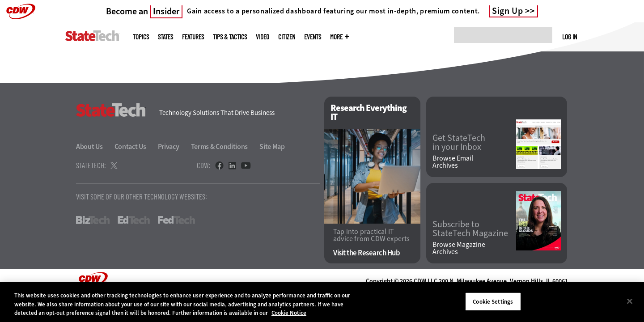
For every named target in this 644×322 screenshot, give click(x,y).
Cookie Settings (493, 301)
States (165, 37)
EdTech (134, 220)
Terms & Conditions (220, 146)
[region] (322, 302)
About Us (89, 146)
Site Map (272, 146)
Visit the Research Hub (366, 253)
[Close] (630, 301)
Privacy (169, 146)
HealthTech (227, 220)
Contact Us (130, 146)
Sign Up (508, 11)
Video (263, 37)
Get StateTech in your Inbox (459, 143)
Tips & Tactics (230, 37)
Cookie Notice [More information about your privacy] (289, 313)
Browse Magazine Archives (459, 248)
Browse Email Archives (453, 162)
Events (313, 37)
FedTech (176, 220)
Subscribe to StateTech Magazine (470, 229)
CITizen (287, 37)
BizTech (93, 220)
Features (193, 37)
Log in (570, 37)
